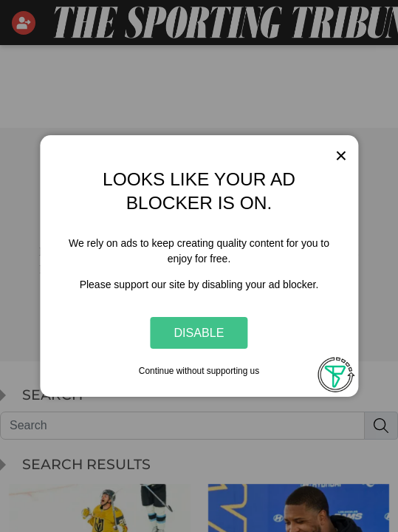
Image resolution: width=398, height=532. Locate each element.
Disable (199, 332)
